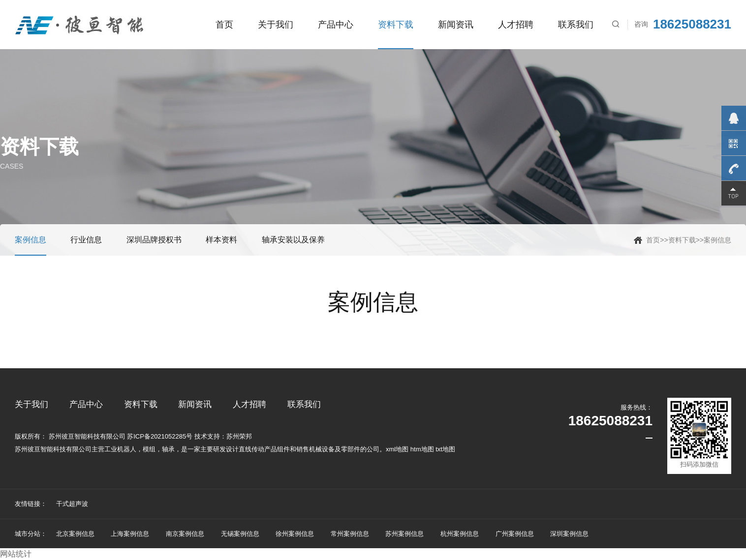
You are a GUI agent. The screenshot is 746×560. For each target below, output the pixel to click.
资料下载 (396, 24)
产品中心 (336, 24)
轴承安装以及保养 (293, 240)
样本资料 (221, 240)
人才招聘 (516, 24)
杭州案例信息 (460, 534)
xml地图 (397, 449)
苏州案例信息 (404, 534)
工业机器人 (120, 449)
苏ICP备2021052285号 (160, 436)
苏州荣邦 (239, 436)
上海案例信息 (130, 534)
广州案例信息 (515, 534)
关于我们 (276, 24)
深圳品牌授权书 (154, 240)
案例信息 (717, 240)
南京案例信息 (185, 534)
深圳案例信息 (569, 534)
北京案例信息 (75, 534)
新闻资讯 (456, 24)
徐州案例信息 (295, 534)
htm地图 (422, 449)
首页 (224, 24)
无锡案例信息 (240, 534)
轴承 (168, 449)
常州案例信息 (350, 534)
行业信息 (86, 240)
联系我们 (576, 24)
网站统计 (16, 554)
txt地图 (445, 449)
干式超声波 (72, 504)
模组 (149, 449)
